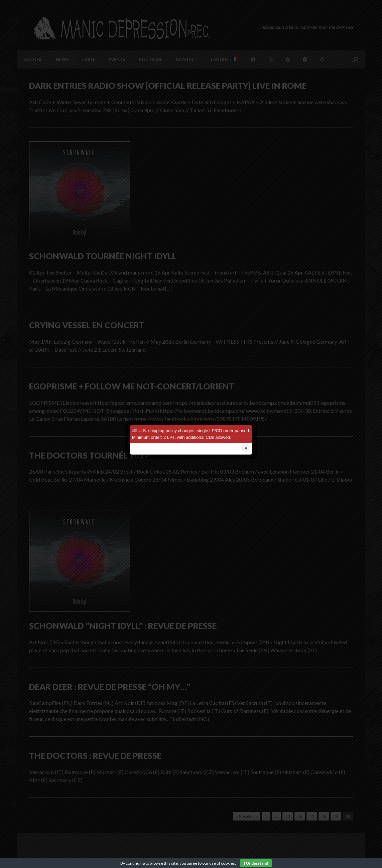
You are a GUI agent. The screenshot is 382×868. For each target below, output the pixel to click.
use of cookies (222, 863)
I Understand (256, 863)
